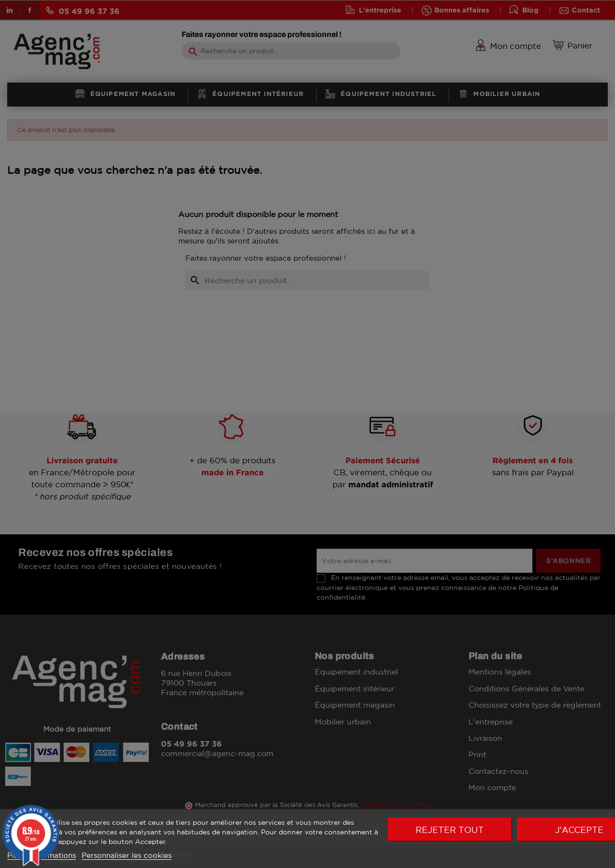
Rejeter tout (450, 830)
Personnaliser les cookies (127, 855)
